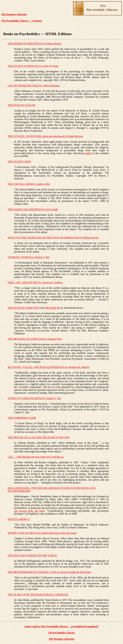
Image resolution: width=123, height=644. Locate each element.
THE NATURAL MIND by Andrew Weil (29, 184)
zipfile (88, 153)
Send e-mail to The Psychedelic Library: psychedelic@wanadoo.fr (61, 626)
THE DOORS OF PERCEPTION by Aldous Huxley (35, 44)
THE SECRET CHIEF (19, 162)
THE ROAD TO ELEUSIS (22, 105)
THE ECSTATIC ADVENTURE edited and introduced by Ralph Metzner (45, 136)
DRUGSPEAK (52, 308)
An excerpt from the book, (30, 511)
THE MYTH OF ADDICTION (24, 308)
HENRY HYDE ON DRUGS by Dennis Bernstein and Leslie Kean (42, 533)
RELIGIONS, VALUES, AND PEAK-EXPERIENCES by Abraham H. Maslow (49, 367)
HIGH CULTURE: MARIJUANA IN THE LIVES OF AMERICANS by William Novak (53, 238)
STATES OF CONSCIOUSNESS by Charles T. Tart (34, 398)
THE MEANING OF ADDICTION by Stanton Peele (35, 339)
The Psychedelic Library (61, 633)
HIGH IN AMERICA (19, 519)
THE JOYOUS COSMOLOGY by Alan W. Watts (33, 66)
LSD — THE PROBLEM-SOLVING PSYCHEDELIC (36, 457)
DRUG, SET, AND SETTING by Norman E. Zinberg (35, 282)
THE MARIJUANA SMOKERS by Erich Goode (33, 209)
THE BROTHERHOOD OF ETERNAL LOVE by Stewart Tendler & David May (49, 572)
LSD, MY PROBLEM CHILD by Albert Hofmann (34, 86)
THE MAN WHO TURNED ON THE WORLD (32, 555)
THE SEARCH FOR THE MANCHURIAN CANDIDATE (38, 595)
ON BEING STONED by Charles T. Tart (29, 257)
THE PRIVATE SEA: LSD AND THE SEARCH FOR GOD (39, 437)
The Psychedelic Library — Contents (22, 21)
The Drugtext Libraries (14, 14)
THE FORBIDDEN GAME (22, 418)
